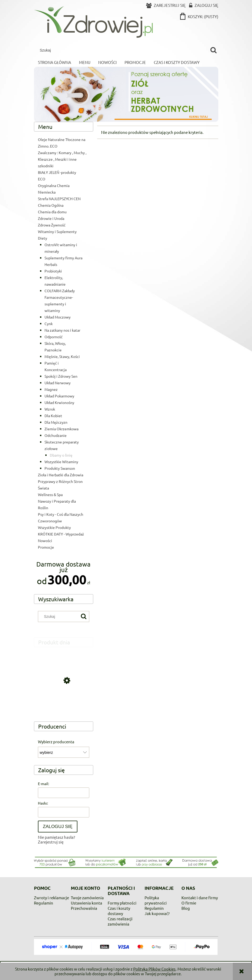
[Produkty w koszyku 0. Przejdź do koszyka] (200, 16)
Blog (186, 908)
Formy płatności (122, 903)
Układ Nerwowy (58, 383)
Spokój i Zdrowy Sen (61, 376)
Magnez (51, 389)
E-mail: (43, 784)
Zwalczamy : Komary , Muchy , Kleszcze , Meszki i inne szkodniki (62, 159)
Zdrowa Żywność (52, 225)
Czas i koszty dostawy (119, 911)
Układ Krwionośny (59, 402)
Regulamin (44, 903)
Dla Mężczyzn (56, 422)
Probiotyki (53, 271)
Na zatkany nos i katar (62, 330)
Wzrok (50, 409)
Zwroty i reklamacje (51, 898)
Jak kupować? (157, 913)
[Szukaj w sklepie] (122, 50)
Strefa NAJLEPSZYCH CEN (59, 199)
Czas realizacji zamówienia (120, 921)
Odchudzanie (56, 435)
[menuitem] (55, 62)
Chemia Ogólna (51, 205)
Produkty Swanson (60, 468)
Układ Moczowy (58, 317)
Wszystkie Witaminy (61, 462)
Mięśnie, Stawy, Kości (62, 356)
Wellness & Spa (50, 494)
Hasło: (43, 803)
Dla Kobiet (53, 416)
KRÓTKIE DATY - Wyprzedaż (61, 534)
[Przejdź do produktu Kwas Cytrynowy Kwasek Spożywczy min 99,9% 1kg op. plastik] (64, 704)
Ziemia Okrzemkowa (61, 429)
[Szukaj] (214, 50)
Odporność (54, 337)
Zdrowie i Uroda (51, 218)
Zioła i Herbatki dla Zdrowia (61, 475)
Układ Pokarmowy (59, 396)
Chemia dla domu (52, 212)
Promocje (46, 547)
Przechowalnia (84, 908)
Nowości (45, 540)
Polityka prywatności (156, 900)
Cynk (49, 324)
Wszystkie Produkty (54, 527)
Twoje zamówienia (87, 898)
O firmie (189, 903)
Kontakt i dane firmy (200, 898)
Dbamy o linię (61, 455)
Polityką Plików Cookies (154, 969)
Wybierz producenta (56, 742)
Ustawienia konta (87, 903)
